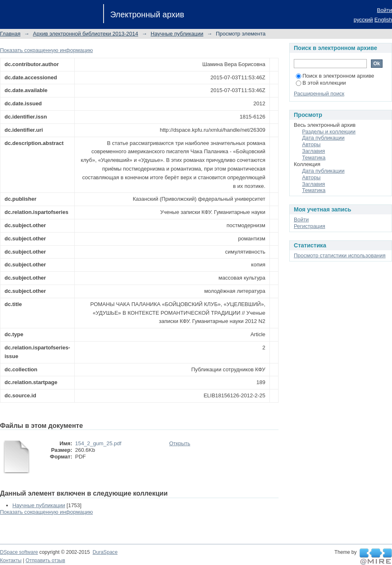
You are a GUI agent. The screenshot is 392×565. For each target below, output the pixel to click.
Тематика (314, 158)
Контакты (11, 560)
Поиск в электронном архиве (335, 76)
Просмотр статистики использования (340, 255)
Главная (10, 34)
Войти (385, 10)
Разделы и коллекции (329, 132)
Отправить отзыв (45, 560)
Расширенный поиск (319, 94)
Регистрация (309, 226)
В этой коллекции (321, 83)
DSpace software (19, 552)
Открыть (180, 443)
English (383, 20)
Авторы (311, 144)
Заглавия (314, 151)
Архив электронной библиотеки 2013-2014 (86, 34)
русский (363, 20)
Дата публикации (323, 138)
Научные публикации (177, 34)
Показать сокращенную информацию (46, 50)
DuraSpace (105, 552)
